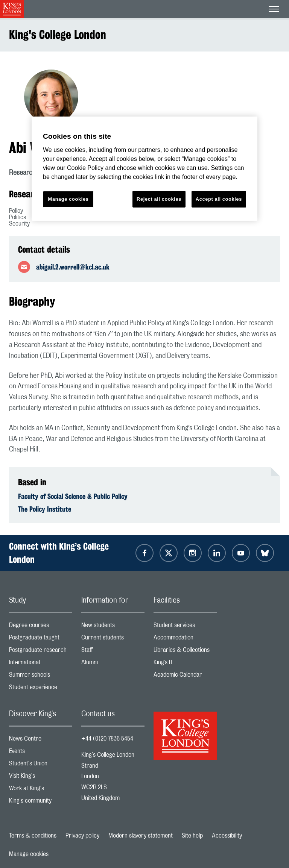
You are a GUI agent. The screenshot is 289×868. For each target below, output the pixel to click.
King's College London (58, 34)
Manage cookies (29, 854)
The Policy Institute (45, 509)
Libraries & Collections (185, 652)
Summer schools (41, 676)
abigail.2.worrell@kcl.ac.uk (73, 267)
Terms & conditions (33, 836)
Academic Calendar (185, 676)
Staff (113, 652)
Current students (113, 639)
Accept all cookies (219, 199)
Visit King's (41, 778)
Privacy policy (82, 836)
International (41, 664)
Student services (185, 627)
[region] (144, 169)
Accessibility (227, 836)
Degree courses (41, 627)
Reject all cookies (159, 199)
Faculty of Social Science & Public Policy (73, 496)
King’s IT (185, 664)
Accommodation (185, 639)
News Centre (41, 740)
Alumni (113, 664)
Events (41, 753)
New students (113, 627)
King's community (41, 802)
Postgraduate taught (41, 639)
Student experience (41, 689)
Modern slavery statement (141, 836)
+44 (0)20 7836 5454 (107, 739)
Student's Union (41, 765)
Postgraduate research (41, 652)
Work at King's (41, 790)
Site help (192, 836)
